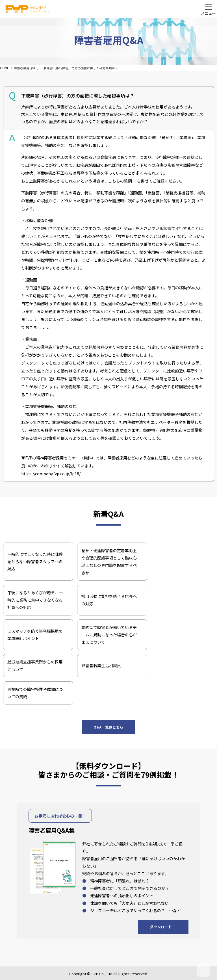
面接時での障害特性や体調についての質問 (35, 693)
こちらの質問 (120, 181)
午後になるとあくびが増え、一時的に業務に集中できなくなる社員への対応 (35, 600)
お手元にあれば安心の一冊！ (60, 816)
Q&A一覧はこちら (108, 727)
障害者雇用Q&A (25, 68)
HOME (4, 68)
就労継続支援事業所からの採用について (35, 665)
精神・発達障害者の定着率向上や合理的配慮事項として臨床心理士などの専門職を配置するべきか (109, 562)
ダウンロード (161, 927)
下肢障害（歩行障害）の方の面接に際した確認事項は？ (79, 68)
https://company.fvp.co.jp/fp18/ (51, 474)
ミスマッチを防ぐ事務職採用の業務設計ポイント (35, 635)
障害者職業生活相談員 (101, 665)
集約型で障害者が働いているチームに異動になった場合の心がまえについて (109, 635)
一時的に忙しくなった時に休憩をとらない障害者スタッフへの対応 (35, 562)
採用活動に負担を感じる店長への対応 (109, 600)
